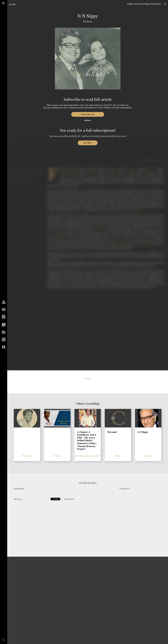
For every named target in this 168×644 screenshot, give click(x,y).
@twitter (18, 499)
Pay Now (88, 143)
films (118, 456)
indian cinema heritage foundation (144, 4)
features (27, 456)
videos (57, 456)
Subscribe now (88, 114)
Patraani (112, 432)
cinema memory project (88, 456)
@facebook (69, 499)
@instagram (19, 489)
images (88, 378)
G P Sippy (143, 432)
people (13, 4)
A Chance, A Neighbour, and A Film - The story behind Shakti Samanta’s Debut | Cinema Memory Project (87, 441)
